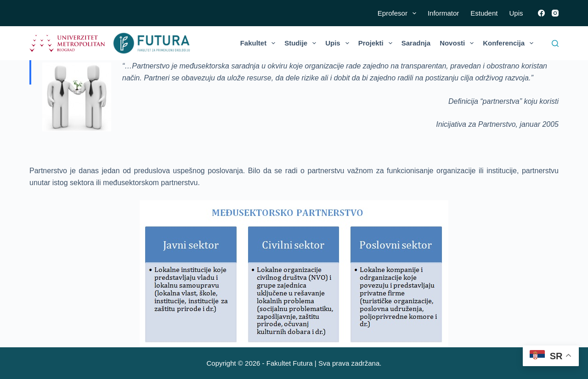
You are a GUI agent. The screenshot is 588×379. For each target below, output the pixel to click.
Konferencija (510, 43)
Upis (516, 13)
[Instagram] (555, 13)
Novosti (458, 43)
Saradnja (416, 43)
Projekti (377, 43)
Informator (443, 13)
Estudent (484, 13)
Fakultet (260, 43)
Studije (302, 43)
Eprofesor (399, 13)
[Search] (555, 43)
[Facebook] (541, 13)
